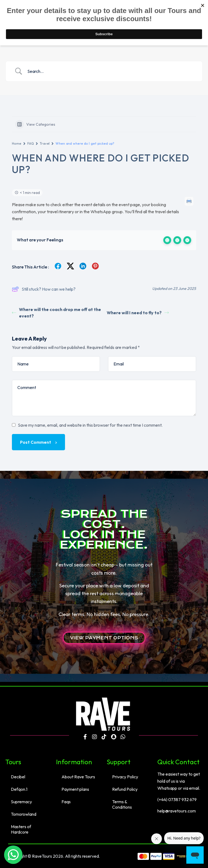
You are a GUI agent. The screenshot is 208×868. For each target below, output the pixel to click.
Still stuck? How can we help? (44, 289)
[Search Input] (111, 71)
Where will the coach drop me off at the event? (56, 313)
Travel (45, 143)
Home (17, 143)
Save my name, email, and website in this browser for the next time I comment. (90, 425)
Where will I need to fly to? (138, 313)
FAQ (31, 143)
